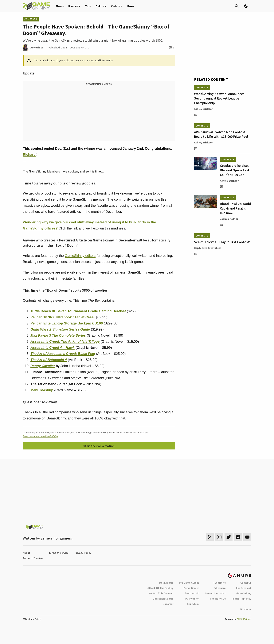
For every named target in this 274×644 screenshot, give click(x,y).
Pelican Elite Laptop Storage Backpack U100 (67, 323)
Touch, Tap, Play (241, 599)
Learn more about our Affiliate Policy (40, 436)
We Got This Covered (161, 593)
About (26, 553)
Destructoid (192, 593)
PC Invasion (192, 599)
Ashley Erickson (204, 109)
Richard (29, 155)
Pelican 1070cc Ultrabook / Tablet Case (62, 317)
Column (117, 6)
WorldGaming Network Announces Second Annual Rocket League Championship (219, 98)
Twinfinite (219, 583)
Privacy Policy (83, 553)
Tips (88, 6)
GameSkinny (244, 593)
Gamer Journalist (215, 593)
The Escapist (243, 588)
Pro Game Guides (189, 583)
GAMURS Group (244, 619)
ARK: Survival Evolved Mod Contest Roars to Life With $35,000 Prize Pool (221, 134)
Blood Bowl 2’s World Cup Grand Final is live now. (235, 208)
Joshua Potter (229, 219)
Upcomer (168, 604)
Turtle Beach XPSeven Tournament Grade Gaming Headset (78, 311)
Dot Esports (166, 583)
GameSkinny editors (80, 256)
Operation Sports (163, 599)
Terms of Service (59, 553)
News (60, 6)
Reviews (74, 6)
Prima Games (191, 588)
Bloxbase (246, 609)
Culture (101, 6)
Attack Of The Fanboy (160, 588)
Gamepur (246, 583)
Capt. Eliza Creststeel (208, 248)
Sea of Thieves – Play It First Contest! (222, 242)
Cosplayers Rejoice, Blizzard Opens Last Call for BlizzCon (235, 170)
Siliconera (220, 588)
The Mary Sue (218, 599)
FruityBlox (193, 604)
